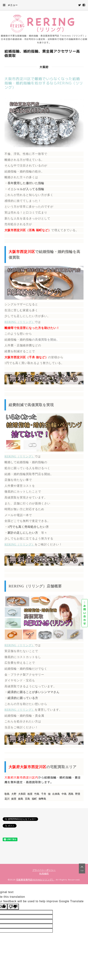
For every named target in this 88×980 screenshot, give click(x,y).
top (82, 868)
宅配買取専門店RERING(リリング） (35, 880)
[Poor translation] (13, 907)
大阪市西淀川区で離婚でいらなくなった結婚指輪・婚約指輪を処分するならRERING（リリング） (44, 83)
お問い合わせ (85, 613)
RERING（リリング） (20, 322)
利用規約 (44, 874)
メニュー (10, 5)
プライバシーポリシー (44, 870)
